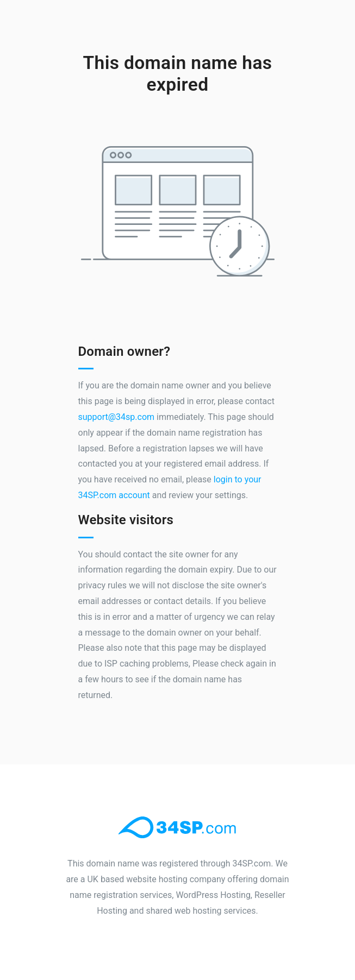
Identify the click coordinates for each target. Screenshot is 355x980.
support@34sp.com (117, 417)
